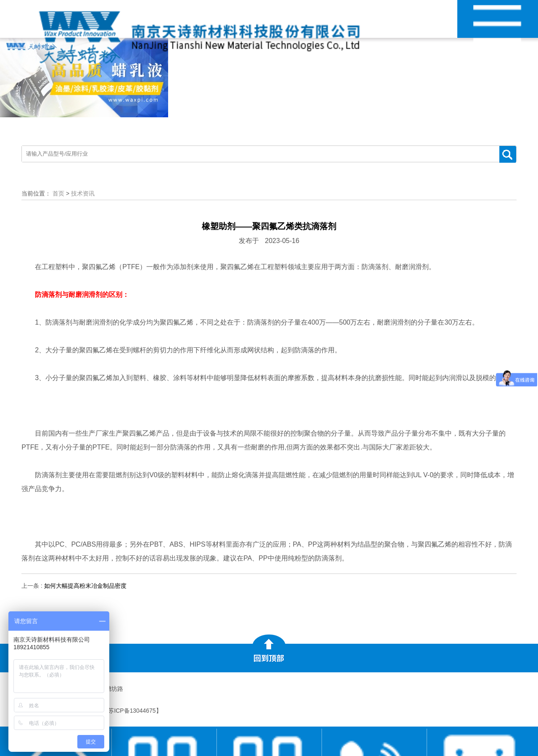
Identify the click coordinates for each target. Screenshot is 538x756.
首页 (58, 193)
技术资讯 (83, 193)
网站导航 (497, 29)
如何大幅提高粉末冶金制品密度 (85, 586)
